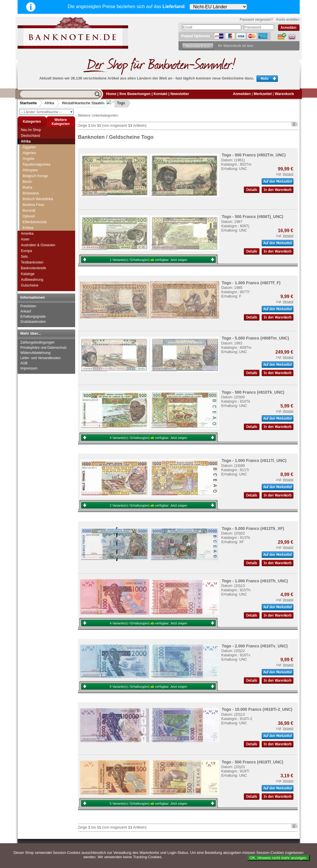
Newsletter (180, 94)
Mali (28, 190)
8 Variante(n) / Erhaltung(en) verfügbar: (148, 687)
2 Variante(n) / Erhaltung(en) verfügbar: (148, 505)
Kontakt (161, 94)
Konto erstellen (288, 20)
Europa (27, 251)
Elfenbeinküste (37, 173)
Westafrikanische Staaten (83, 103)
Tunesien (30, 156)
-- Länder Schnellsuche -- (47, 112)
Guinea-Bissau (37, 213)
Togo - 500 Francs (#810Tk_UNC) (253, 392)
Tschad (29, 150)
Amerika (27, 234)
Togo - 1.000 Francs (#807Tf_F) (251, 283)
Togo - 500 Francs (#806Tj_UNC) (253, 217)
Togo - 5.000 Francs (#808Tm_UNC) (255, 338)
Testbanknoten (32, 262)
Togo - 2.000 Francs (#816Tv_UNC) (255, 646)
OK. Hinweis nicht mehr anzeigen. (279, 858)
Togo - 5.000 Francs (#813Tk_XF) (253, 528)
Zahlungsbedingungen (38, 342)
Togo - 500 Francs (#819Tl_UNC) (253, 762)
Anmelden (242, 94)
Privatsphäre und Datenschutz (44, 348)
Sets (24, 257)
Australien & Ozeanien (38, 245)
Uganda (29, 161)
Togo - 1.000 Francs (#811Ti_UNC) (254, 460)
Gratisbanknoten (33, 322)
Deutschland (31, 136)
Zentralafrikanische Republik (46, 225)
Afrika (49, 103)
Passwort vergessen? (256, 20)
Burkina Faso (35, 184)
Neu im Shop (31, 130)
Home (111, 94)
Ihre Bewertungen (135, 94)
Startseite (28, 103)
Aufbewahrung (32, 280)
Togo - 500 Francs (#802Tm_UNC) (254, 155)
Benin (29, 179)
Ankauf (26, 311)
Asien (25, 239)
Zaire (27, 219)
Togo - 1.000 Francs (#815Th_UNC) (255, 581)
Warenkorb (284, 94)
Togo (116, 103)
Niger (29, 196)
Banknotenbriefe (34, 268)
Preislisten (28, 306)
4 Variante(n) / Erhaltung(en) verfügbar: (148, 438)
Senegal (31, 202)
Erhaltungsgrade (33, 317)
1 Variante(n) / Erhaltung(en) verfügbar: (148, 260)
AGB (24, 363)
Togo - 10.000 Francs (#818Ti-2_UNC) (257, 709)
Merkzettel (263, 94)
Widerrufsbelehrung (36, 353)
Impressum (29, 368)
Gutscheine (30, 285)
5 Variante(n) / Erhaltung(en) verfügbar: (148, 803)
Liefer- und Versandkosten (41, 358)
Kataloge (28, 274)
